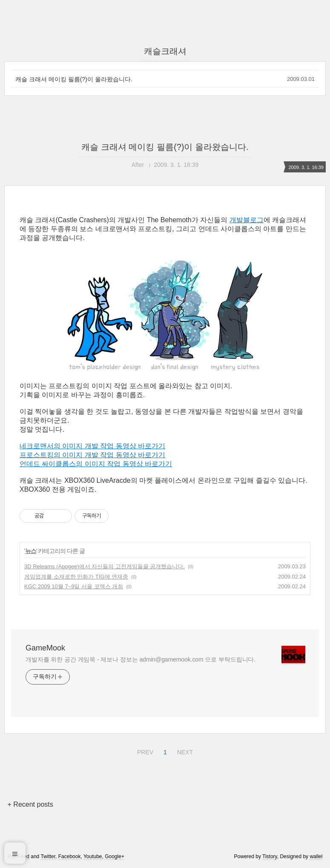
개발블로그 (247, 220)
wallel (316, 857)
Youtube (93, 857)
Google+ (115, 857)
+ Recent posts (30, 804)
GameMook (45, 648)
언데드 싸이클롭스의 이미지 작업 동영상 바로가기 (96, 464)
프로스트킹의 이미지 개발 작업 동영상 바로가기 (92, 455)
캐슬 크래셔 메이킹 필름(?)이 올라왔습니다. (74, 79)
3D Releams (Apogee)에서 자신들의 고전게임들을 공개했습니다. (105, 566)
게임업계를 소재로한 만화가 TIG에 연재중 (76, 577)
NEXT (184, 751)
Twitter (48, 857)
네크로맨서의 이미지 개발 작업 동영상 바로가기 (92, 446)
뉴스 (31, 551)
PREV (144, 751)
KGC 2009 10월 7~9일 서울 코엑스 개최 (74, 586)
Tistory (270, 857)
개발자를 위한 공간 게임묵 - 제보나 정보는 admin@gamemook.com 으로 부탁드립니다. (141, 659)
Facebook (70, 857)
